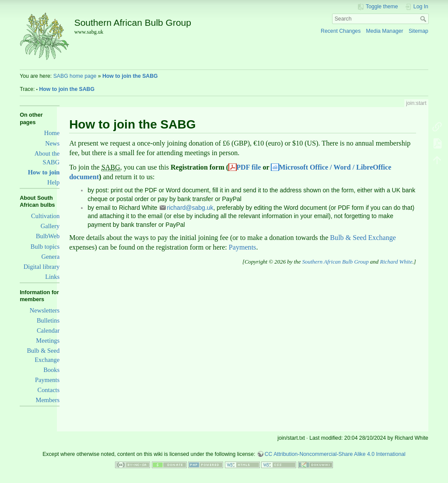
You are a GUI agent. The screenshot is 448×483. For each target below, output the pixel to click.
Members (48, 400)
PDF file (248, 167)
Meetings (48, 341)
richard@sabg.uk (190, 208)
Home (52, 133)
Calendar (48, 330)
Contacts (49, 390)
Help (53, 182)
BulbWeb (48, 236)
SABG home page (75, 76)
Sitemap (418, 31)
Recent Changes (341, 31)
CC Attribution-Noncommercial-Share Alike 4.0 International (335, 454)
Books (51, 370)
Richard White (396, 262)
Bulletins (48, 320)
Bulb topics (45, 247)
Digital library (42, 267)
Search (424, 19)
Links (52, 277)
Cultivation (45, 216)
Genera (50, 257)
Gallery (50, 226)
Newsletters (45, 310)
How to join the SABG (130, 76)
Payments (47, 380)
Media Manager (385, 31)
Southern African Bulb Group (336, 262)
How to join (44, 172)
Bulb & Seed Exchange (363, 238)
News (52, 143)
